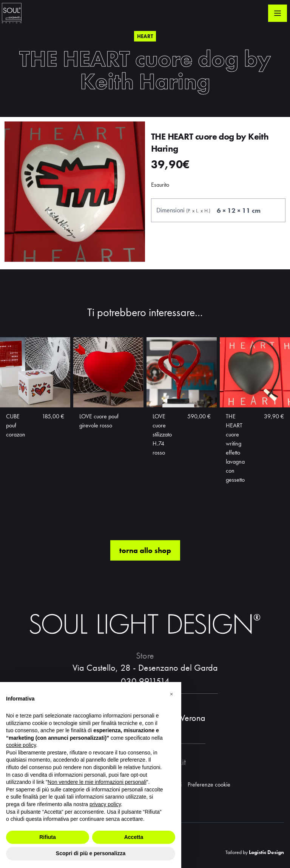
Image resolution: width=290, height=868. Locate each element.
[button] (171, 694)
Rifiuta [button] (48, 837)
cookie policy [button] (21, 745)
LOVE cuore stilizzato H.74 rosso (162, 434)
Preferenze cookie (209, 784)
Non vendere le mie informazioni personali (97, 782)
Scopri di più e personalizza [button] (91, 853)
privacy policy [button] (105, 804)
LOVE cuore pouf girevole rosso (99, 421)
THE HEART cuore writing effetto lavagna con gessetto (235, 448)
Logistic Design (266, 852)
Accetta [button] (134, 837)
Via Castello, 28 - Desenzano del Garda (145, 668)
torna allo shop (145, 550)
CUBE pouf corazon (16, 425)
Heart (145, 36)
